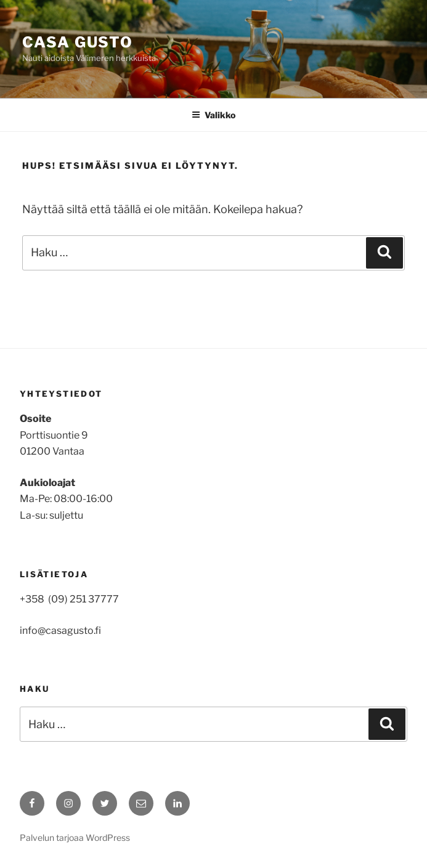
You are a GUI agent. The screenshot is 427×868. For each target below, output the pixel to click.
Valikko (213, 115)
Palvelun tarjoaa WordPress (75, 838)
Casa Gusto (78, 42)
